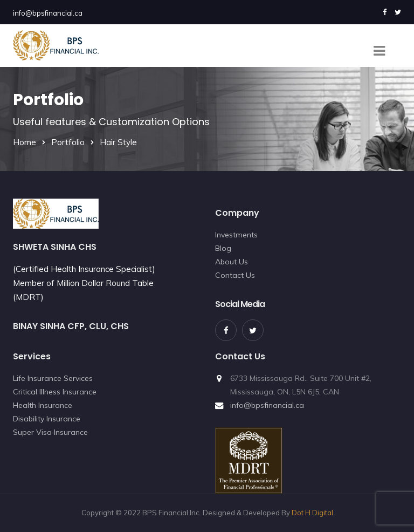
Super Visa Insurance (50, 432)
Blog (223, 248)
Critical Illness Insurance (55, 392)
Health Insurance (43, 405)
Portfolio (68, 142)
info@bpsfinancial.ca (48, 13)
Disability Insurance (47, 419)
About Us (232, 262)
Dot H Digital (312, 513)
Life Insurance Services (53, 378)
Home (25, 142)
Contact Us (235, 275)
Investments (236, 235)
